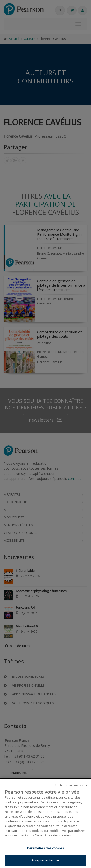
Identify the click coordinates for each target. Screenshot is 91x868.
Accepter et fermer (45, 861)
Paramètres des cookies (45, 848)
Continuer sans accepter (71, 785)
